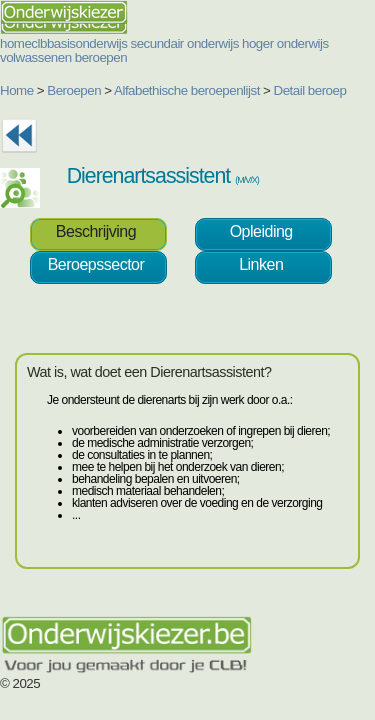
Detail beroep (310, 90)
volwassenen (36, 57)
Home (17, 90)
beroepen (101, 57)
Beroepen (74, 90)
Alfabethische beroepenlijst (187, 90)
